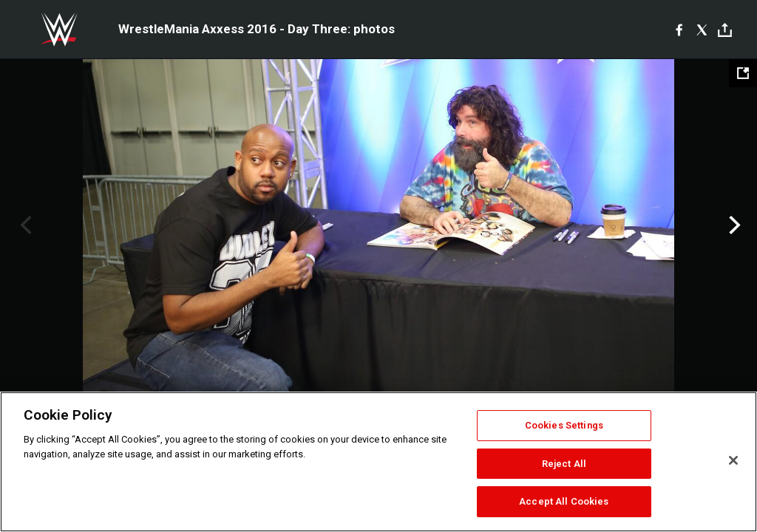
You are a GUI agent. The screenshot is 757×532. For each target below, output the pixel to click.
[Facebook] (679, 30)
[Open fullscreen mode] (743, 73)
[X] (702, 30)
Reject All (564, 464)
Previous (24, 225)
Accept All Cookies (564, 501)
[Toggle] (725, 30)
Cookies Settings (564, 425)
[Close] (733, 460)
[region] (378, 462)
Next (733, 225)
